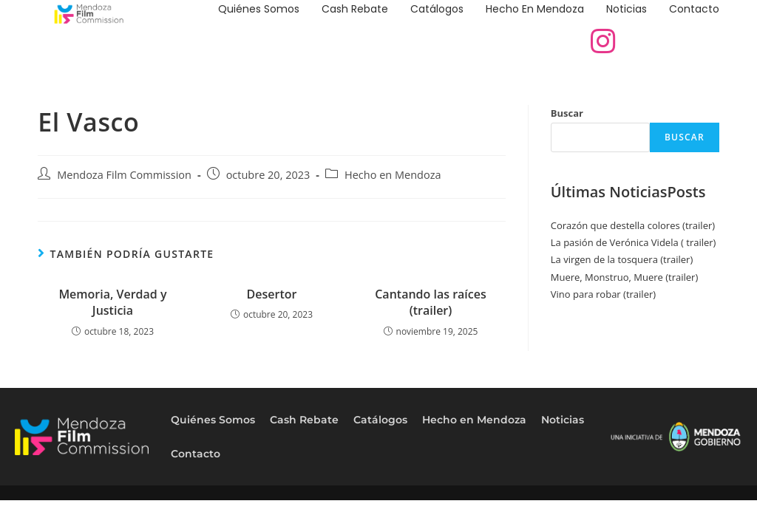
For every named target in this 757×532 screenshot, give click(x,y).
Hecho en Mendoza (535, 9)
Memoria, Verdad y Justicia (112, 302)
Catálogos (437, 9)
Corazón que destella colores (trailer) (633, 225)
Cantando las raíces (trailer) (431, 302)
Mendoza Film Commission (124, 175)
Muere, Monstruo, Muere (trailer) (624, 277)
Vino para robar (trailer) (603, 294)
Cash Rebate (355, 9)
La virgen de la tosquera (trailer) (622, 259)
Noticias (627, 9)
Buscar (567, 113)
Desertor (272, 294)
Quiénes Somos (259, 9)
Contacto (694, 9)
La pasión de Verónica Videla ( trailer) (634, 242)
